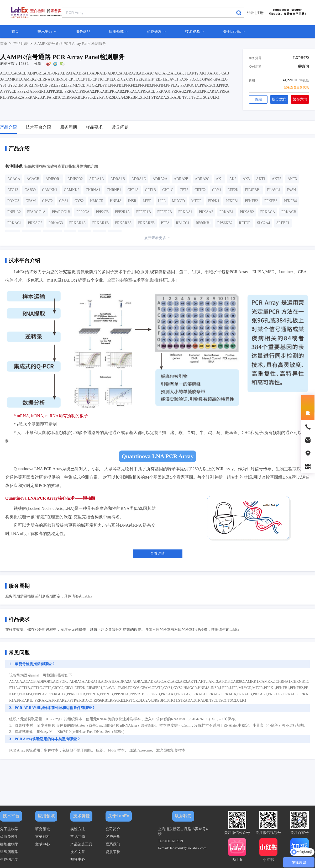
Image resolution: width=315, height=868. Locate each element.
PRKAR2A (123, 223)
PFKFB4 (290, 201)
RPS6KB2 (225, 223)
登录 (250, 13)
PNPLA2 (14, 212)
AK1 (219, 179)
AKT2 (276, 179)
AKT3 (292, 179)
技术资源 (195, 31)
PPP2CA (83, 212)
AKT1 (261, 179)
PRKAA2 (206, 212)
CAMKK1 (50, 190)
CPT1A (133, 190)
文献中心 (43, 844)
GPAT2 (47, 201)
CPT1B (150, 190)
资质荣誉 (113, 852)
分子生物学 (9, 829)
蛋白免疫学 (9, 837)
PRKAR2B (146, 223)
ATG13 (13, 190)
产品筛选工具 (81, 844)
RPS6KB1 (203, 223)
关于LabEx (234, 31)
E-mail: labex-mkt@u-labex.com (182, 848)
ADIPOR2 (75, 179)
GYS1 (64, 201)
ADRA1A (97, 179)
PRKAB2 (247, 212)
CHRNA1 (93, 190)
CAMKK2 (72, 190)
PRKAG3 (56, 223)
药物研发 (157, 31)
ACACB (33, 179)
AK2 (233, 179)
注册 (260, 13)
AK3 (246, 179)
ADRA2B (181, 179)
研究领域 (43, 829)
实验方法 (78, 829)
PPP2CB (102, 212)
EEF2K (233, 190)
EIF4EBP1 (253, 190)
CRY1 (217, 190)
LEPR (147, 201)
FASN (292, 190)
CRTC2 (200, 190)
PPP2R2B (165, 212)
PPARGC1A (36, 212)
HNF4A (116, 201)
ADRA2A (160, 179)
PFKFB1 (232, 201)
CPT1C (168, 190)
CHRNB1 (114, 190)
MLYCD (178, 201)
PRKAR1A (77, 223)
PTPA (165, 223)
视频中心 (78, 859)
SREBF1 (283, 223)
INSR (132, 201)
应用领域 (119, 31)
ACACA (14, 179)
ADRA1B (118, 179)
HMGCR (97, 201)
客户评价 (113, 837)
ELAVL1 (274, 190)
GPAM (31, 201)
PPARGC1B (61, 212)
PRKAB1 (227, 212)
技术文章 (78, 852)
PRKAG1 (14, 223)
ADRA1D (139, 179)
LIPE (162, 201)
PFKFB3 (271, 201)
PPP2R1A (122, 212)
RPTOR (245, 223)
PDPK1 (214, 201)
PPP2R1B (144, 212)
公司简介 (113, 829)
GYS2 (79, 201)
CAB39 (30, 190)
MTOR (196, 201)
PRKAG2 (35, 223)
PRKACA (268, 212)
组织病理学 (9, 852)
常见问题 (78, 837)
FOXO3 (13, 201)
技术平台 (47, 31)
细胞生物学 (9, 844)
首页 (15, 31)
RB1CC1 (183, 223)
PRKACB (289, 212)
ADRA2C (202, 179)
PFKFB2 (251, 201)
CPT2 (184, 190)
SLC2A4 (264, 223)
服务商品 (83, 31)
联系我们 (113, 844)
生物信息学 (9, 859)
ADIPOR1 (53, 179)
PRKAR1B (100, 223)
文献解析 (43, 837)
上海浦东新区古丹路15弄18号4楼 (183, 831)
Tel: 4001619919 (170, 841)
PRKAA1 (185, 212)
